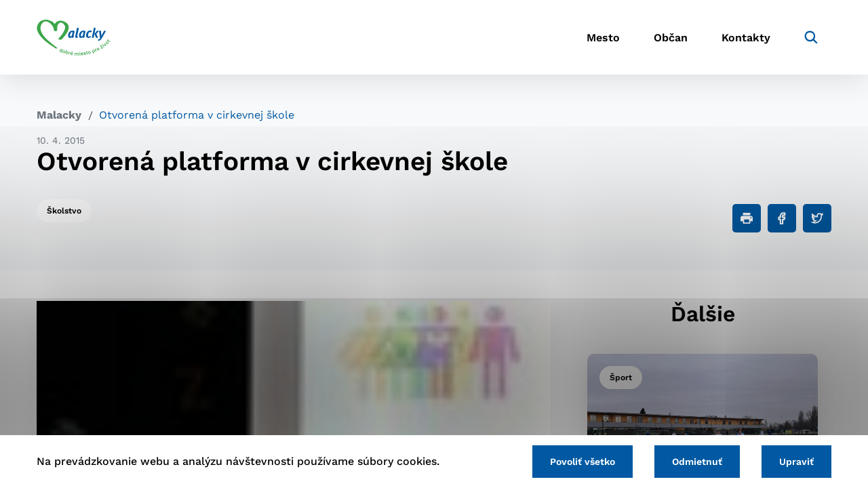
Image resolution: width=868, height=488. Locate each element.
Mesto (603, 38)
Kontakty (746, 38)
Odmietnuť (697, 462)
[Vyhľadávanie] (811, 37)
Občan (671, 38)
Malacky (59, 115)
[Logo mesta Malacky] (74, 37)
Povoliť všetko (583, 462)
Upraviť (796, 462)
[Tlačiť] (747, 218)
